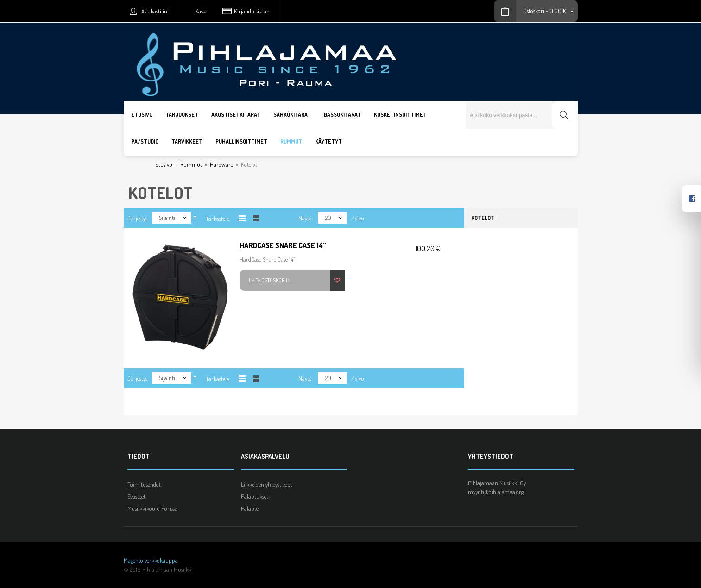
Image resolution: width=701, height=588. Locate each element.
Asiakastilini (155, 11)
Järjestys (137, 218)
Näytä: (306, 218)
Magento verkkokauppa (151, 560)
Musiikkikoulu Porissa (152, 508)
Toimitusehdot (144, 484)
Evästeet (136, 496)
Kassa (201, 11)
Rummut (191, 164)
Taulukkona (256, 218)
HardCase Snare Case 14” (283, 245)
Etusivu (164, 164)
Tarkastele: (218, 219)
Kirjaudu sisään (252, 11)
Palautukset (255, 496)
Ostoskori (534, 11)
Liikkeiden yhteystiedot (267, 484)
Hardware (221, 164)
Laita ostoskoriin (270, 280)
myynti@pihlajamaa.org (496, 492)
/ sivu (358, 218)
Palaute (250, 508)
